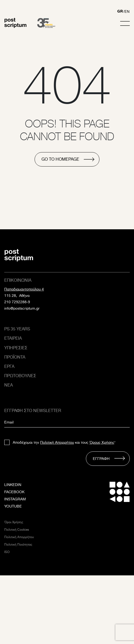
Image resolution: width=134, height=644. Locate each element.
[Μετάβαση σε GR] (120, 12)
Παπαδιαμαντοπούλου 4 (24, 289)
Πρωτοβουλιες (20, 376)
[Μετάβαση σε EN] (127, 12)
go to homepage (60, 159)
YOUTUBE (13, 506)
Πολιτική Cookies (17, 529)
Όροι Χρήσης (14, 522)
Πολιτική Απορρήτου (57, 442)
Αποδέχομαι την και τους (64, 442)
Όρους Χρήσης (102, 442)
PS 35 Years (17, 329)
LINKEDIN (13, 485)
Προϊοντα (15, 357)
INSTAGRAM (15, 499)
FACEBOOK (14, 492)
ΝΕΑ (9, 385)
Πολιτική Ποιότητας (18, 544)
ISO (7, 552)
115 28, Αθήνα (17, 296)
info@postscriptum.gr (22, 308)
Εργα (9, 366)
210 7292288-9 (17, 302)
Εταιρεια (13, 338)
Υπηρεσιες (16, 348)
